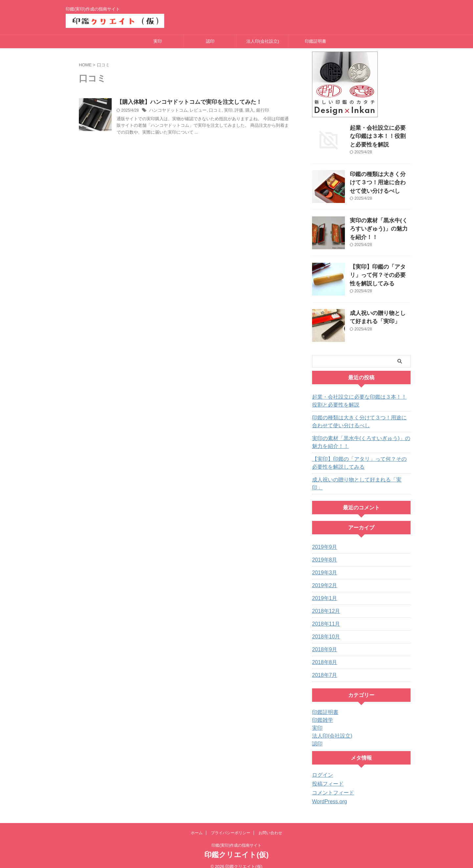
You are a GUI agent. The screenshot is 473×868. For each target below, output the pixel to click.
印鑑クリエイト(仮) (236, 847)
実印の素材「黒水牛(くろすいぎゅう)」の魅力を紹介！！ (378, 227)
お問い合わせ (270, 825)
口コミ (211, 111)
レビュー (194, 111)
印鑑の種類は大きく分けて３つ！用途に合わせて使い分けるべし (380, 181)
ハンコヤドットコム (167, 111)
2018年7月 (323, 667)
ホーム (197, 825)
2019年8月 (323, 552)
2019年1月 (323, 590)
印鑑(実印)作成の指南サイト (236, 837)
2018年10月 (324, 629)
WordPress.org (327, 794)
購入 (243, 111)
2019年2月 (323, 578)
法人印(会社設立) (263, 41)
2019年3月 (323, 565)
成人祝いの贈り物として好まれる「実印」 (356, 480)
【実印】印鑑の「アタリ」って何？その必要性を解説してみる (380, 274)
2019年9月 (323, 539)
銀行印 (255, 111)
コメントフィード (330, 785)
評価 (233, 111)
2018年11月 (324, 616)
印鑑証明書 (315, 41)
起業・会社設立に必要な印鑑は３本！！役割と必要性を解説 (380, 135)
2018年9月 (323, 642)
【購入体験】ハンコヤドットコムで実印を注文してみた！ (185, 102)
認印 (210, 41)
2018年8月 (323, 655)
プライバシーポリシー (231, 825)
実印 (158, 41)
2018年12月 (324, 603)
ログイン (321, 767)
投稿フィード (326, 776)
